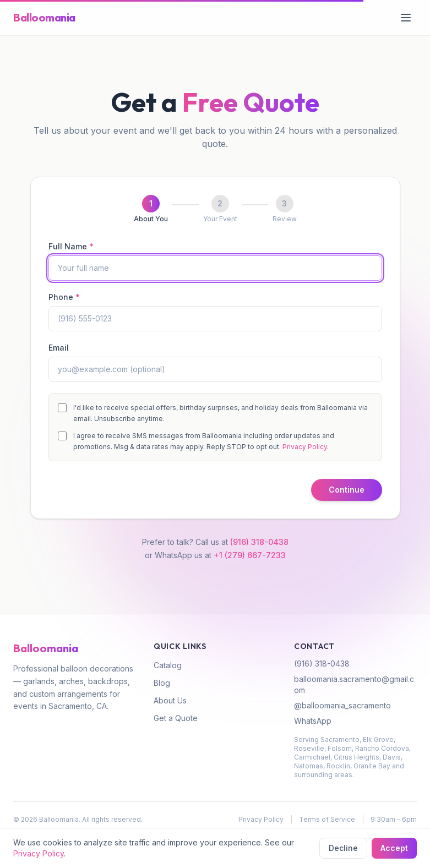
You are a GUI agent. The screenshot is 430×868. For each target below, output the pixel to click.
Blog (162, 683)
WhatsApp (313, 721)
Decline (343, 848)
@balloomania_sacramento (342, 705)
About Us (170, 700)
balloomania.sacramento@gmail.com (354, 684)
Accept (394, 848)
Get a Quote (176, 718)
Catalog (168, 665)
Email (59, 348)
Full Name (71, 246)
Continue (347, 490)
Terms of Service (327, 819)
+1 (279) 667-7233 (250, 555)
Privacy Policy (305, 447)
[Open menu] (406, 18)
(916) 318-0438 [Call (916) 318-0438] (259, 542)
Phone (64, 297)
